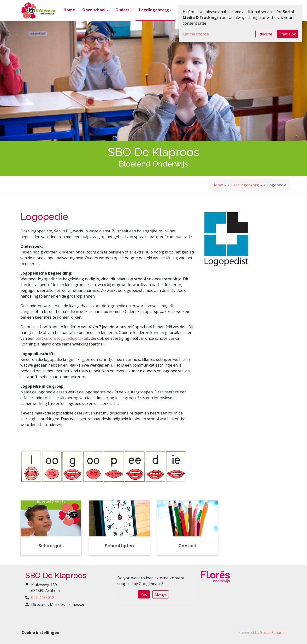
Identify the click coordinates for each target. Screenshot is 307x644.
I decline (265, 34)
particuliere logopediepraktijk (62, 338)
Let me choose (196, 34)
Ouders (123, 10)
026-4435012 (43, 598)
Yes (144, 594)
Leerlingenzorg (154, 10)
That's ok (287, 34)
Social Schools (273, 632)
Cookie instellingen (40, 632)
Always (161, 594)
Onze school (94, 10)
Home (69, 10)
